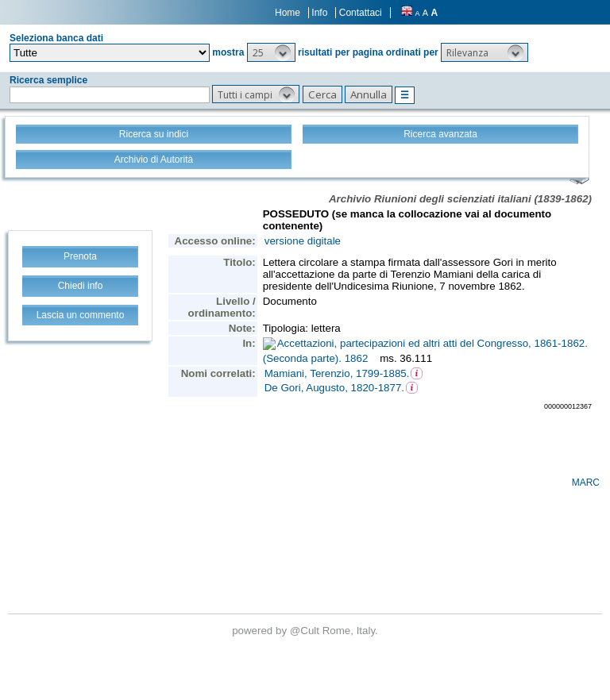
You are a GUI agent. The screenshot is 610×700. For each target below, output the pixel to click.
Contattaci (361, 13)
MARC (586, 483)
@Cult (306, 631)
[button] (271, 52)
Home (288, 13)
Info (319, 13)
